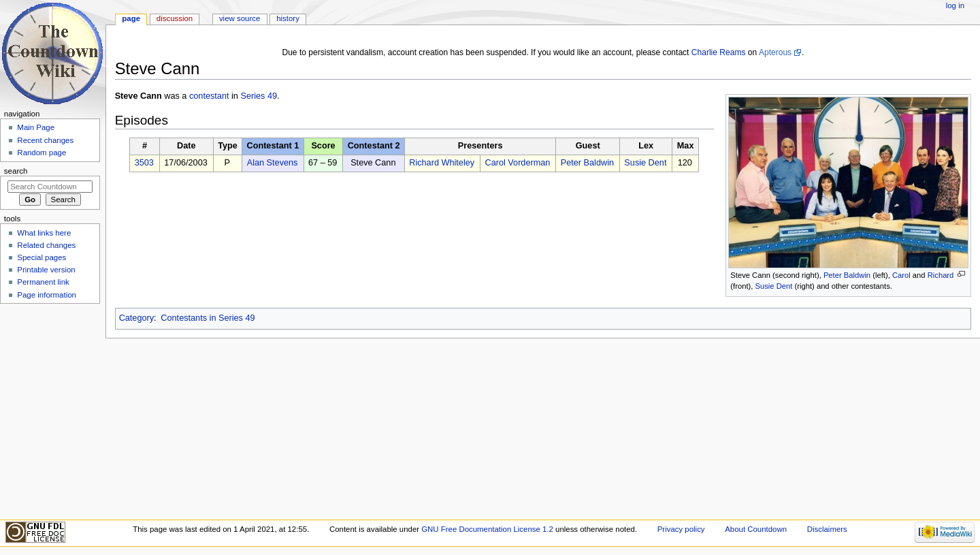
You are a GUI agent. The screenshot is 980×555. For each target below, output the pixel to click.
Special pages (42, 257)
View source (240, 18)
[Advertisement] (50, 411)
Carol (901, 275)
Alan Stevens (273, 163)
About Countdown (756, 529)
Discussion (175, 18)
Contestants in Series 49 (208, 318)
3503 (144, 163)
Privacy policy (681, 529)
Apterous (775, 52)
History (288, 18)
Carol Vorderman (517, 163)
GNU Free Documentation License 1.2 (487, 529)
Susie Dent (773, 286)
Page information (47, 295)
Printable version (46, 270)
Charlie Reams (719, 52)
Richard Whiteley (442, 163)
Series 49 (259, 96)
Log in (955, 5)
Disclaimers (827, 529)
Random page (42, 153)
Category (136, 318)
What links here (44, 233)
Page (131, 18)
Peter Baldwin (847, 275)
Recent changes (45, 140)
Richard (941, 275)
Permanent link (43, 282)
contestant (209, 96)
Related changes (46, 245)
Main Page (36, 127)
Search (16, 171)
